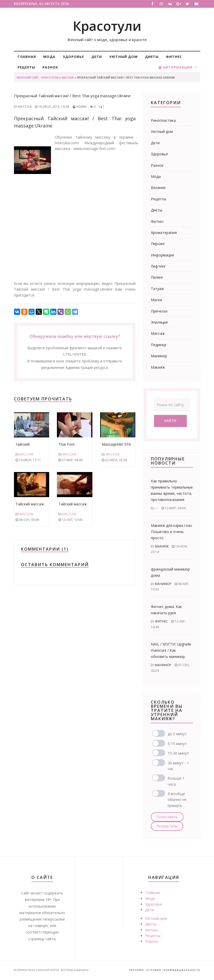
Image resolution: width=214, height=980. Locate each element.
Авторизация (175, 67)
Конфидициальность (182, 970)
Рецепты (26, 67)
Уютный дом (123, 57)
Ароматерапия (164, 233)
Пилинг (157, 277)
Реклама (137, 970)
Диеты (152, 57)
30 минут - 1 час (178, 766)
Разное (50, 67)
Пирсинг (158, 244)
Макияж (158, 367)
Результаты (167, 826)
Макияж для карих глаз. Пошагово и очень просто (172, 532)
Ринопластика (163, 120)
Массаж (68, 78)
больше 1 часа (176, 781)
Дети (97, 57)
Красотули (107, 26)
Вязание (158, 188)
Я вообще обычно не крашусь (177, 800)
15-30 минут (178, 753)
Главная (27, 57)
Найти (170, 421)
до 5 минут (177, 734)
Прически (159, 311)
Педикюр (159, 345)
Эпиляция (159, 322)
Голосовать (167, 817)
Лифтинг (158, 266)
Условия (154, 970)
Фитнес (174, 57)
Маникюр (159, 356)
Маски (156, 300)
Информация (162, 255)
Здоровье (73, 57)
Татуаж (157, 289)
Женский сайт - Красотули (38, 78)
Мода (49, 57)
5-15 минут (177, 744)
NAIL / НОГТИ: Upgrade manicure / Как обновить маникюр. (171, 650)
